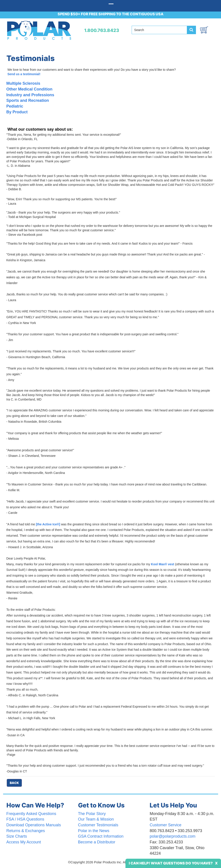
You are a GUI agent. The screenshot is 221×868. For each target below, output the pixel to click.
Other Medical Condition (29, 89)
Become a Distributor (97, 842)
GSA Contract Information (101, 836)
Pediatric (15, 106)
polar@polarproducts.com (172, 836)
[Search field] (159, 30)
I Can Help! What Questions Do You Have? (171, 863)
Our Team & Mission (96, 819)
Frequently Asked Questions (31, 814)
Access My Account (24, 842)
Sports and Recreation (28, 100)
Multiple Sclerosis (23, 83)
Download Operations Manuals (34, 825)
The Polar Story (92, 814)
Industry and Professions (30, 95)
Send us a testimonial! (24, 74)
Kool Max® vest (162, 564)
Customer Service (165, 825)
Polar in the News (94, 831)
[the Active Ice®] (48, 524)
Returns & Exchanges (26, 831)
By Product (17, 112)
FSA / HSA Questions (25, 819)
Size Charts (17, 836)
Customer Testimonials (98, 825)
